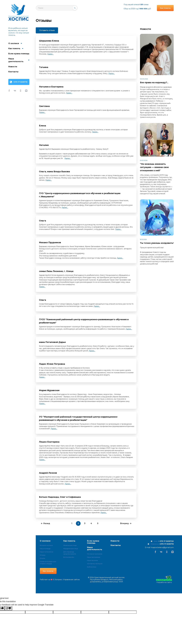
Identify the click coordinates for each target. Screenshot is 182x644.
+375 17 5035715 (20, 82)
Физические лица (70, 545)
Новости (13, 67)
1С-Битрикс (57, 580)
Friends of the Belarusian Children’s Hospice (48, 563)
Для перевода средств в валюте (70, 553)
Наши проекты (92, 560)
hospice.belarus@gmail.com (162, 547)
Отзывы (43, 555)
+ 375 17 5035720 (166, 541)
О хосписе (14, 43)
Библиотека (92, 567)
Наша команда (45, 549)
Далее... (50, 54)
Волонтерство (69, 557)
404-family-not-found (95, 564)
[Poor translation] (8, 608)
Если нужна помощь (19, 54)
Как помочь (14, 49)
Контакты (13, 72)
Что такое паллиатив (95, 554)
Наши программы (94, 557)
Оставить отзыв (47, 30)
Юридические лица (71, 549)
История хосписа (46, 545)
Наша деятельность (16, 60)
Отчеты (42, 558)
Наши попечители (46, 552)
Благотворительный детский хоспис (19, 12)
